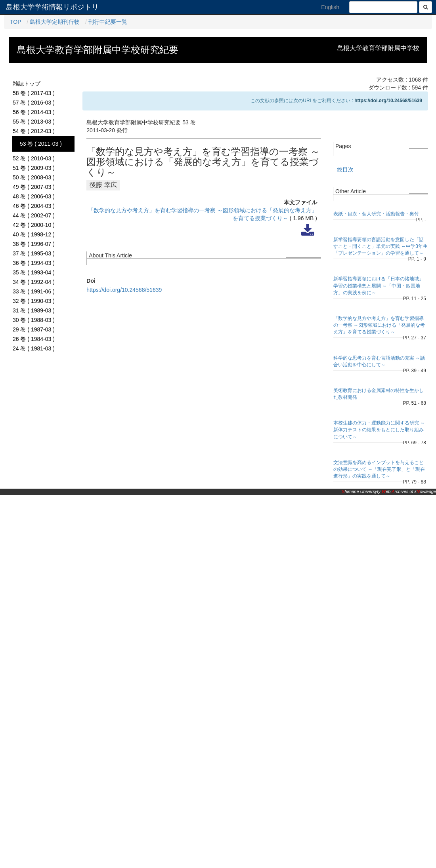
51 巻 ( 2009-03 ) (34, 168)
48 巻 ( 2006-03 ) (34, 196)
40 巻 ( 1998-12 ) (34, 234)
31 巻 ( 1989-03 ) (34, 310)
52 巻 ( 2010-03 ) (34, 158)
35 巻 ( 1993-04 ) (34, 272)
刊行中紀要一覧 (108, 22)
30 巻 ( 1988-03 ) (34, 320)
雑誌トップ (27, 84)
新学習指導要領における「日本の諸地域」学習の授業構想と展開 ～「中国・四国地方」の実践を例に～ (379, 286)
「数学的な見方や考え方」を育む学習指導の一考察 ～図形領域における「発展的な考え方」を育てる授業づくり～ (379, 325)
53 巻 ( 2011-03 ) (41, 144)
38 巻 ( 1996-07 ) (34, 244)
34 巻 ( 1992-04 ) (34, 282)
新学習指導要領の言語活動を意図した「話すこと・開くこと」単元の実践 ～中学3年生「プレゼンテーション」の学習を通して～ (381, 246)
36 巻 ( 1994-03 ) (34, 263)
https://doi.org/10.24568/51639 (388, 101)
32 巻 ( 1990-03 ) (34, 301)
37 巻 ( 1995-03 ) (34, 253)
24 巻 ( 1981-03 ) (34, 348)
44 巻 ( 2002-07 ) (34, 215)
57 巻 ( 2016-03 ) (34, 103)
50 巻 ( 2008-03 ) (34, 177)
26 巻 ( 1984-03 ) (34, 339)
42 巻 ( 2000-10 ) (34, 225)
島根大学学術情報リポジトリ (52, 7)
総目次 (345, 169)
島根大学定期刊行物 (55, 22)
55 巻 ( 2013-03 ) (34, 122)
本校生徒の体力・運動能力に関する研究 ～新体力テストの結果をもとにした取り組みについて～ (379, 430)
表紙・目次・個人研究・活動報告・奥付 (376, 214)
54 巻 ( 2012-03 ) (34, 131)
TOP (16, 22)
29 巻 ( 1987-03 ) (34, 329)
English (330, 7)
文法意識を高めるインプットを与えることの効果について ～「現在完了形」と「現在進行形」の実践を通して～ (379, 469)
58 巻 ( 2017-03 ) (34, 93)
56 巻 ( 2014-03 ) (34, 112)
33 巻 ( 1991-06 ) (34, 291)
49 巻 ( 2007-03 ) (34, 187)
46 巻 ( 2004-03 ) (34, 206)
